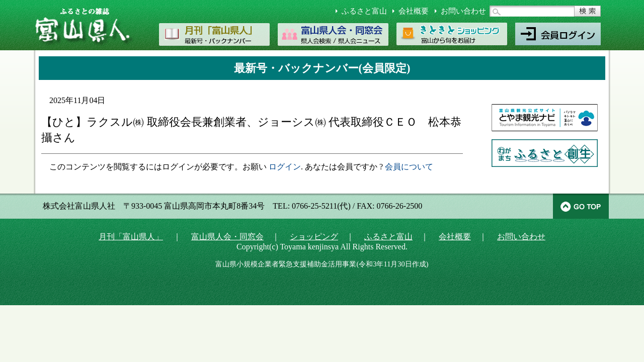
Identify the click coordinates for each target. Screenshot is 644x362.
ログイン (285, 167)
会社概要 (414, 11)
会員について (409, 167)
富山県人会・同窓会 (227, 237)
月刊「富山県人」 (131, 237)
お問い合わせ (463, 11)
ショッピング (314, 237)
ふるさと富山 (364, 11)
